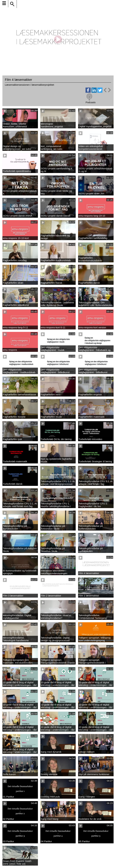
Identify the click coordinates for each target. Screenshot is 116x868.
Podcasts (91, 102)
